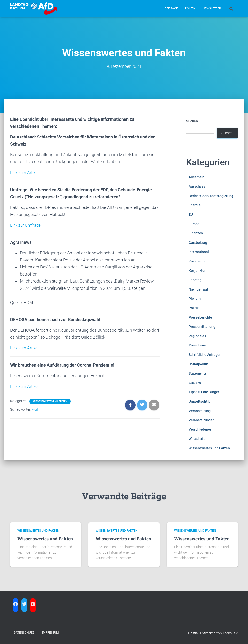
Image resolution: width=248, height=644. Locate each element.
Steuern (195, 383)
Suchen (192, 121)
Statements (198, 373)
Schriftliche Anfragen (205, 355)
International (199, 252)
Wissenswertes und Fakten (50, 401)
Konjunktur (197, 271)
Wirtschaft (197, 439)
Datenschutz (24, 633)
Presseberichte (200, 317)
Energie (195, 205)
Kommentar (198, 261)
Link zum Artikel (25, 172)
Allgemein (197, 177)
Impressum (50, 633)
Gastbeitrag (198, 243)
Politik (190, 8)
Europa (194, 224)
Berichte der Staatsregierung (211, 196)
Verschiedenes (200, 429)
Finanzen (196, 233)
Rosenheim (197, 345)
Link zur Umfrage (26, 225)
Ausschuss (197, 186)
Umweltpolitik (199, 401)
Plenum (195, 299)
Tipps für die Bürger (204, 392)
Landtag (195, 280)
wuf (35, 409)
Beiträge (171, 8)
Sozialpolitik (198, 364)
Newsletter (212, 8)
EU (191, 215)
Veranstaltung (200, 411)
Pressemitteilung (202, 327)
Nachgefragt (198, 289)
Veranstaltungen (202, 420)
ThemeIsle (230, 633)
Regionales (197, 336)
